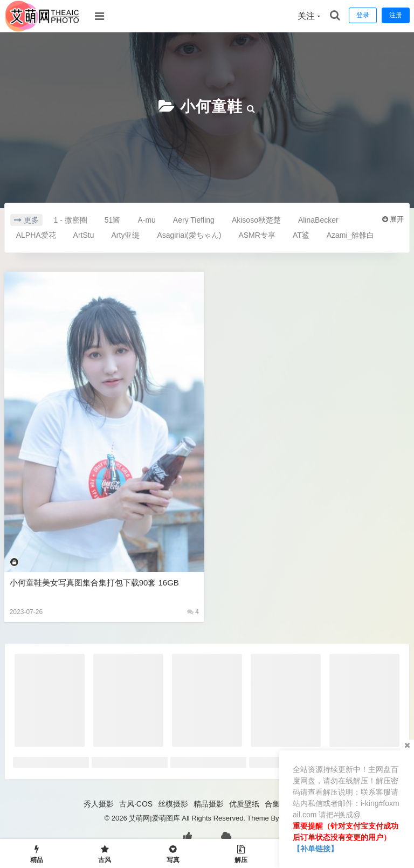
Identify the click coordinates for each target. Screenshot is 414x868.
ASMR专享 (257, 235)
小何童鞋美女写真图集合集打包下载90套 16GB (94, 583)
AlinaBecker (318, 220)
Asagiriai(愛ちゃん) (189, 235)
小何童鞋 (211, 106)
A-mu (146, 220)
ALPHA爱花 (36, 235)
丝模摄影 (173, 804)
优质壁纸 (244, 804)
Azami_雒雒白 (351, 235)
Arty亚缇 (126, 235)
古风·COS (136, 804)
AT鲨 (301, 235)
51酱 (113, 220)
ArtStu (84, 235)
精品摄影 (209, 804)
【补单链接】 (315, 849)
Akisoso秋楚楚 (256, 220)
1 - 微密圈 (71, 220)
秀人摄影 (99, 804)
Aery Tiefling (194, 220)
